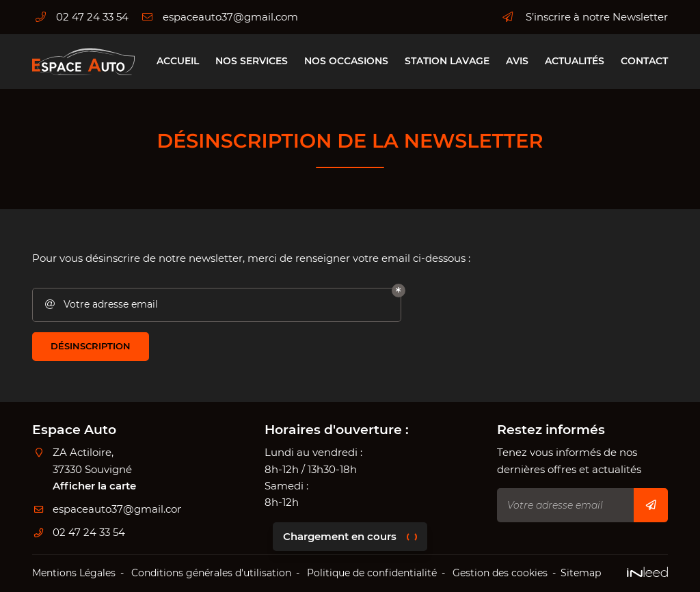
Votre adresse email (100, 305)
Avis (517, 61)
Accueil (178, 61)
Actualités (575, 61)
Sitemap (581, 573)
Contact (644, 61)
